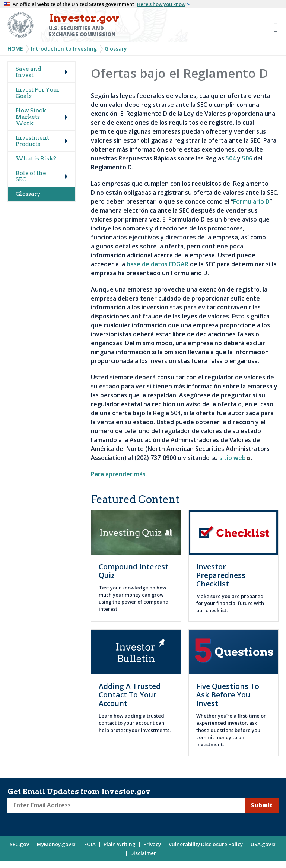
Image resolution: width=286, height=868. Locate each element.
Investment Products (32, 141)
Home (15, 49)
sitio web (235, 458)
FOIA (90, 844)
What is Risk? (36, 159)
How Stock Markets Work (31, 117)
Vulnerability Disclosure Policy (206, 844)
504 (231, 158)
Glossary (116, 49)
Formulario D (251, 201)
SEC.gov (19, 844)
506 (247, 158)
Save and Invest (28, 72)
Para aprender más (118, 474)
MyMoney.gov (57, 844)
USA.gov (263, 844)
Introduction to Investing (64, 49)
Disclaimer (143, 853)
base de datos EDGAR (158, 264)
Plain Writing (120, 844)
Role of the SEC (31, 176)
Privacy (152, 844)
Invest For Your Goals (38, 93)
